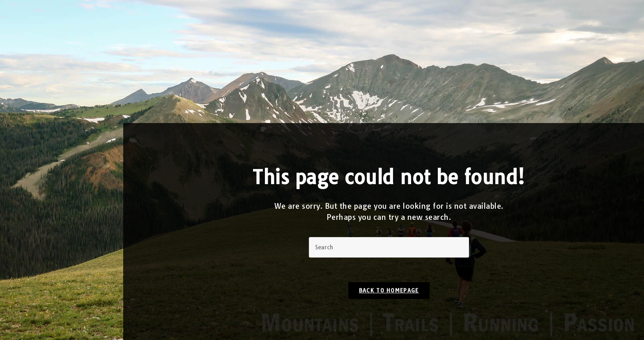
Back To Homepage (389, 290)
